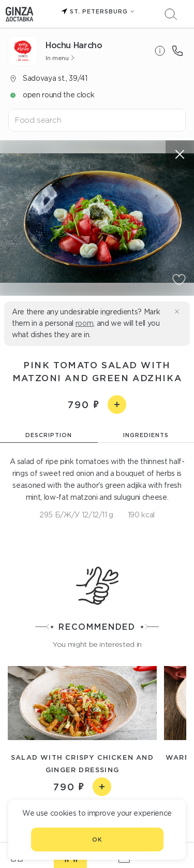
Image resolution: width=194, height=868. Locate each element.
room (85, 323)
